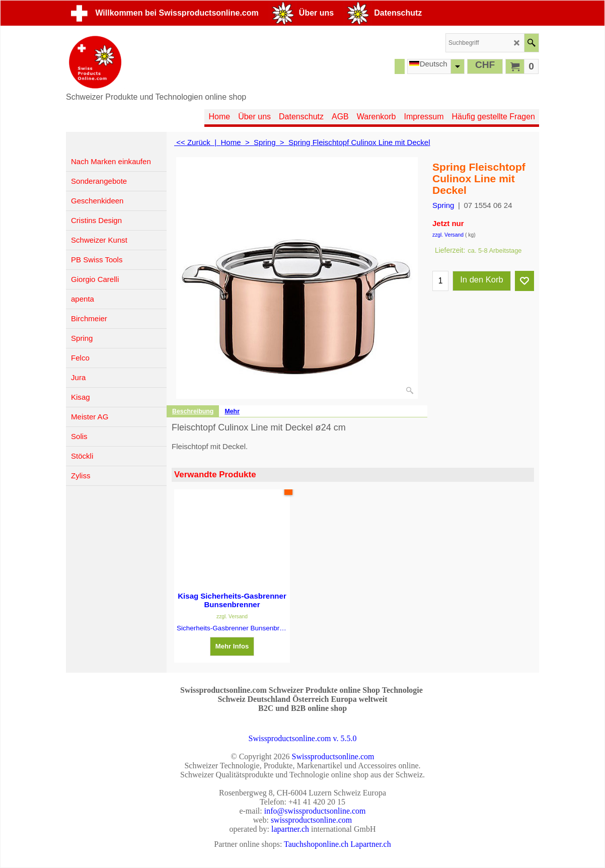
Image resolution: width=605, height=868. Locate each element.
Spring (443, 205)
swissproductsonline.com (311, 820)
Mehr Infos (232, 646)
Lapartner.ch (370, 844)
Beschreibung (193, 411)
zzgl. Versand (448, 235)
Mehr (232, 411)
